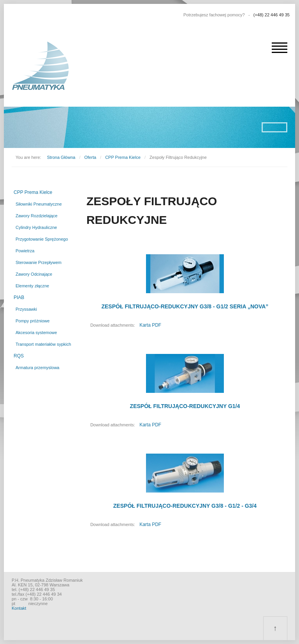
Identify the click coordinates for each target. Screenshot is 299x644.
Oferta (90, 157)
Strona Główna (61, 157)
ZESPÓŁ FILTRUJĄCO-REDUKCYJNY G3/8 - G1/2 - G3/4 (185, 506)
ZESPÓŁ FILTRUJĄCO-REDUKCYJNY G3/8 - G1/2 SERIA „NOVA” (185, 306)
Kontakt (19, 608)
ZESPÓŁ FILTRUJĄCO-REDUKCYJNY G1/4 (185, 406)
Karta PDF (150, 325)
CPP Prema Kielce (123, 157)
